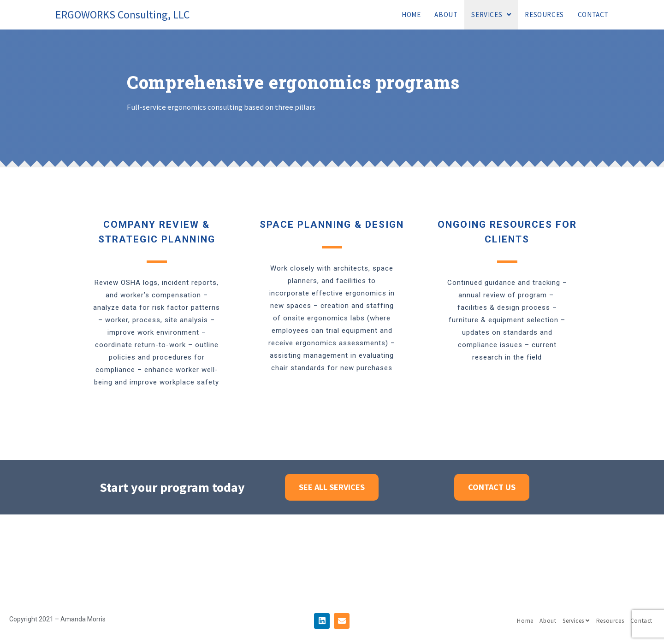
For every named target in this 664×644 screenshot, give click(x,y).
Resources (610, 621)
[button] (332, 487)
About (548, 621)
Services (576, 621)
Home (525, 621)
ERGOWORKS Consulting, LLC (122, 15)
